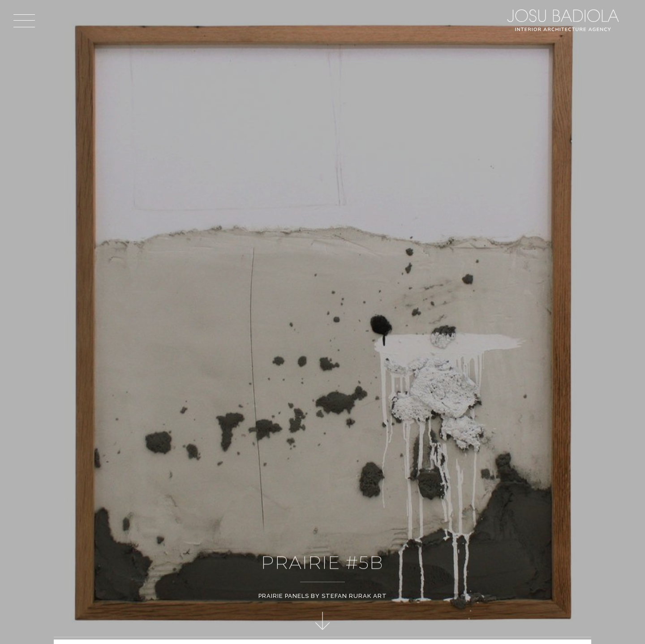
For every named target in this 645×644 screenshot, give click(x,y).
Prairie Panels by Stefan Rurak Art (323, 596)
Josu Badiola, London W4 (564, 20)
